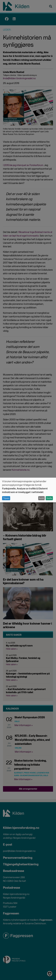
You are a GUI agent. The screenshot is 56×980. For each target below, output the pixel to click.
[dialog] (28, 490)
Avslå (41, 498)
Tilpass (6, 498)
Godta (49, 498)
